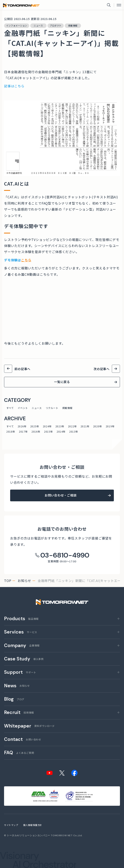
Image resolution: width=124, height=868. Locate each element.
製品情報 (21, 619)
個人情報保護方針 (32, 825)
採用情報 (19, 713)
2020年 (98, 426)
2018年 (11, 431)
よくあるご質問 (19, 753)
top (8, 581)
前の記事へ (22, 369)
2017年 (23, 431)
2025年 (35, 426)
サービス (21, 632)
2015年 (48, 431)
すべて (10, 408)
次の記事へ (102, 369)
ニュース (37, 408)
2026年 (22, 426)
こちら (26, 260)
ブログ (14, 699)
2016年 (36, 431)
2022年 (72, 426)
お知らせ (24, 581)
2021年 (85, 426)
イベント (23, 408)
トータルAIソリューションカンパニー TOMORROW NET (40, 835)
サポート (20, 672)
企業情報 (22, 646)
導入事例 (24, 659)
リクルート (52, 408)
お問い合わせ (23, 740)
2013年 (74, 431)
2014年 (61, 431)
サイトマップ (11, 825)
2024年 (47, 426)
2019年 (110, 426)
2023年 (60, 426)
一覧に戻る (62, 382)
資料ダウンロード (29, 726)
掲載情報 (67, 408)
